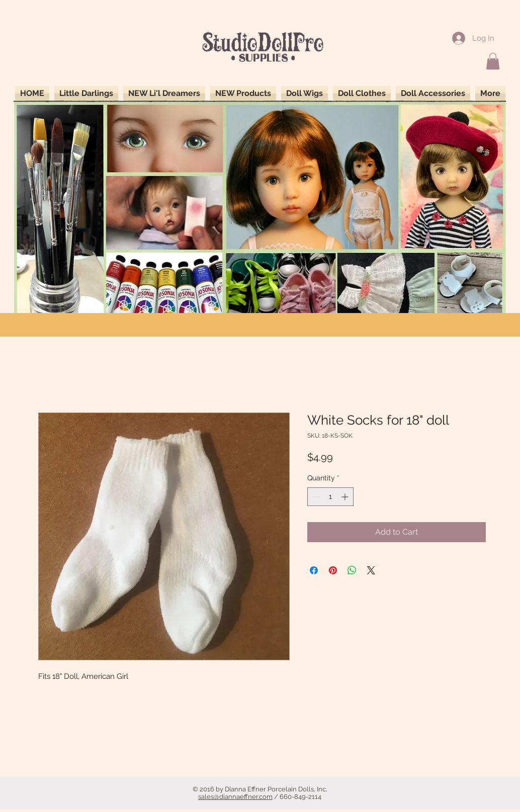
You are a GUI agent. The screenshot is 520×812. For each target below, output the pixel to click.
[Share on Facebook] (314, 570)
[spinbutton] (330, 497)
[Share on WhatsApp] (352, 570)
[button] (493, 61)
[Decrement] (315, 497)
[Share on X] (371, 570)
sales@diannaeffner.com (235, 797)
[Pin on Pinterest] (333, 570)
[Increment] (346, 497)
